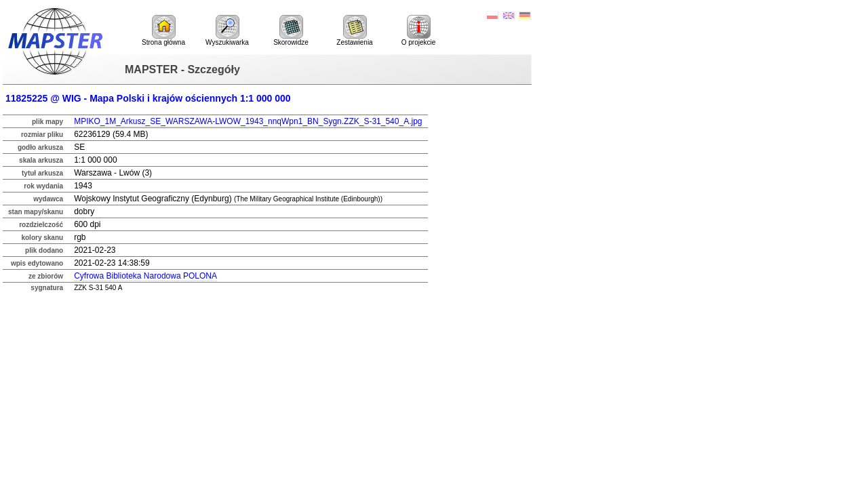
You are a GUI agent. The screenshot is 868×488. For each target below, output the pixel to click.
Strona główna (163, 30)
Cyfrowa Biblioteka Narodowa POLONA (145, 276)
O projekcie (419, 30)
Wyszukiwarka (227, 30)
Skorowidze (291, 30)
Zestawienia (354, 30)
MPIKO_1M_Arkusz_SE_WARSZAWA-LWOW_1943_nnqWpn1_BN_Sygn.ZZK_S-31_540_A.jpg (248, 121)
